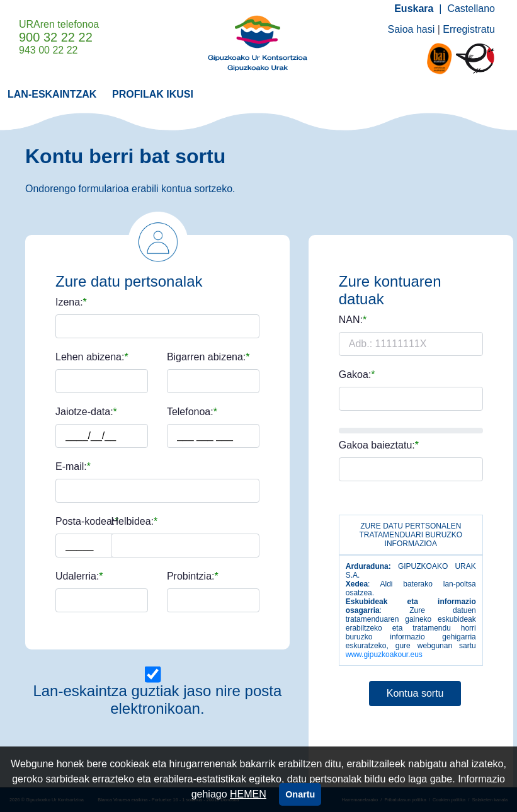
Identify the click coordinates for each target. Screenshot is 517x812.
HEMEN (248, 794)
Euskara (414, 9)
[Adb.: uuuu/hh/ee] (102, 436)
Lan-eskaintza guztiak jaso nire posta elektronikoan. (157, 700)
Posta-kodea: (85, 522)
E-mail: (71, 467)
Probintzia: (191, 576)
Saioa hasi (412, 29)
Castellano (471, 9)
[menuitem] (52, 94)
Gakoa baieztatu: (377, 445)
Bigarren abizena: (206, 357)
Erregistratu (469, 29)
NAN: (351, 320)
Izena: (69, 302)
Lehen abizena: (90, 357)
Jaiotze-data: (84, 412)
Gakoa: (355, 375)
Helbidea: (132, 522)
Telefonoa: (190, 412)
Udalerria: (77, 576)
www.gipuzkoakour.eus (384, 655)
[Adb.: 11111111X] (411, 344)
